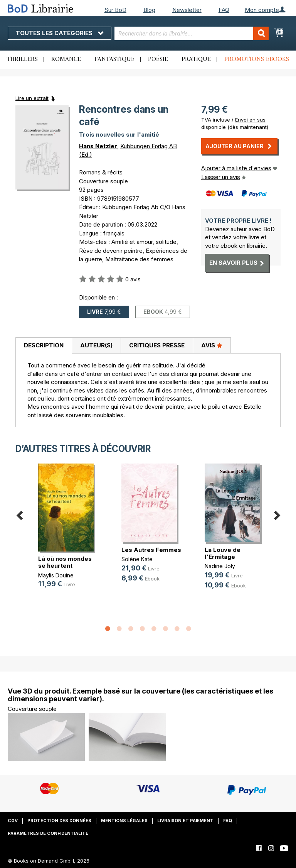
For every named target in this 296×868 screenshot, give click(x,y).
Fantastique (114, 59)
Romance (66, 59)
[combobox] (192, 33)
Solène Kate (137, 559)
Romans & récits (101, 172)
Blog (149, 10)
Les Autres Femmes (151, 550)
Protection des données (59, 821)
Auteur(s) (96, 345)
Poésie (158, 59)
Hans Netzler (98, 146)
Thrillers (22, 59)
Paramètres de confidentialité (48, 833)
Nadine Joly (220, 566)
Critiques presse (157, 345)
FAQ (224, 10)
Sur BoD (115, 10)
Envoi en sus (250, 120)
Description (44, 345)
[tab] (44, 346)
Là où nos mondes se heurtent (65, 562)
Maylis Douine (56, 575)
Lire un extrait (32, 98)
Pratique (196, 59)
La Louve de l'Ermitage (223, 553)
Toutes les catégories (60, 33)
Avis (212, 345)
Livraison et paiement (185, 821)
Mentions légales (124, 821)
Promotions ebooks (257, 59)
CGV (13, 821)
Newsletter (187, 10)
